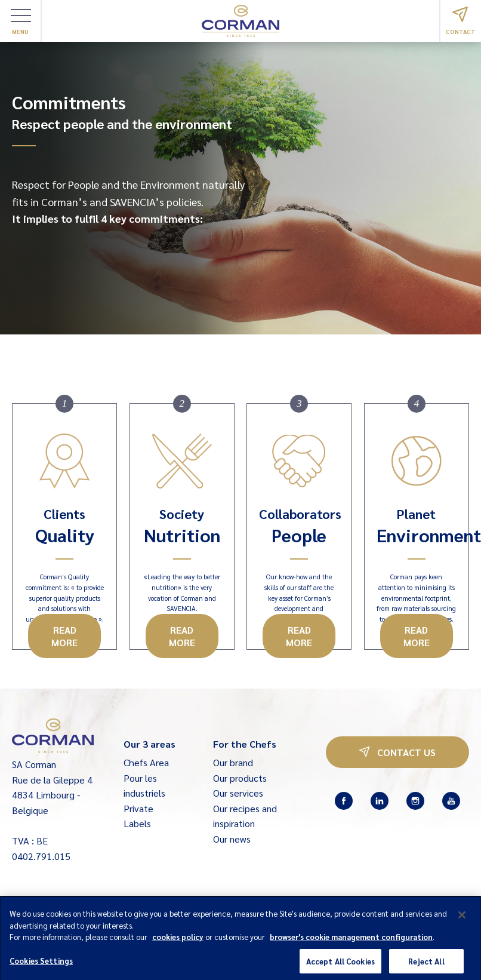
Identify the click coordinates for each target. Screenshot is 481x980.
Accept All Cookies (340, 967)
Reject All (426, 967)
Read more (64, 636)
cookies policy (178, 943)
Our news (232, 839)
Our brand (233, 762)
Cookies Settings (41, 966)
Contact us (397, 752)
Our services (238, 793)
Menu (21, 22)
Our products (240, 778)
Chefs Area (146, 762)
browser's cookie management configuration (351, 943)
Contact (461, 21)
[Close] (462, 921)
